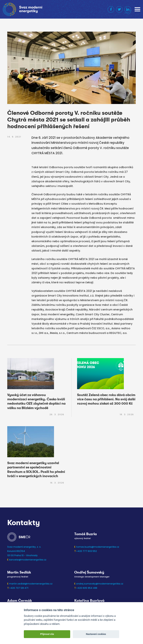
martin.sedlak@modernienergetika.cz (31, 584)
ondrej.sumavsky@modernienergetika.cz (100, 584)
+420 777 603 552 (86, 551)
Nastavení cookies (96, 634)
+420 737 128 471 (19, 588)
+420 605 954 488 (87, 588)
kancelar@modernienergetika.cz (28, 560)
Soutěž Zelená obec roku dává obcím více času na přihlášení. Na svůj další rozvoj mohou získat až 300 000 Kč (106, 399)
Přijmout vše (47, 634)
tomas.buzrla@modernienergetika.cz (98, 547)
